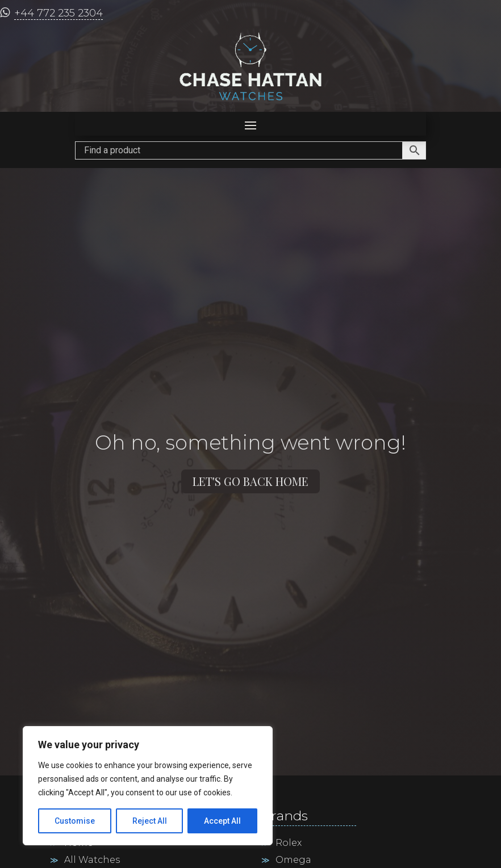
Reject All (150, 821)
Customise (75, 821)
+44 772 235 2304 (59, 13)
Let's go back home (250, 481)
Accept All (222, 821)
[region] (148, 786)
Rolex (289, 844)
